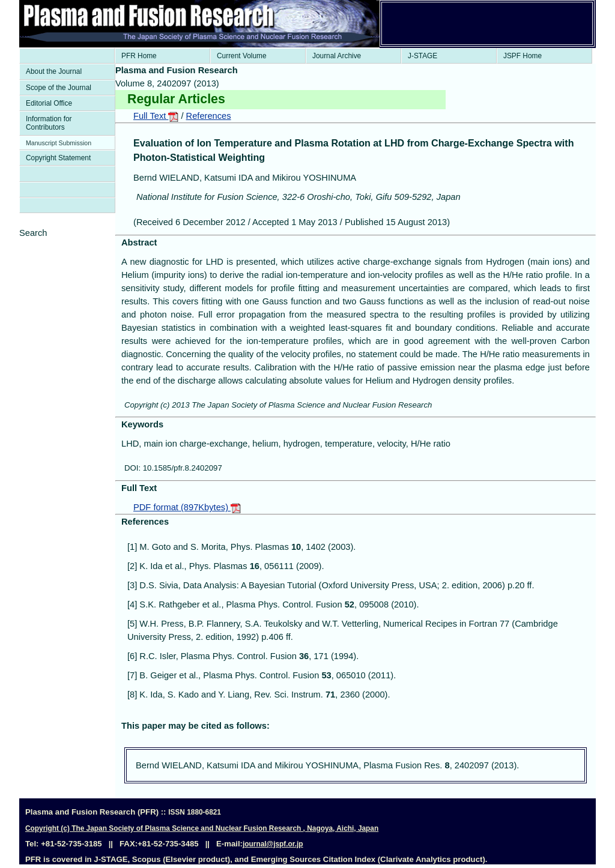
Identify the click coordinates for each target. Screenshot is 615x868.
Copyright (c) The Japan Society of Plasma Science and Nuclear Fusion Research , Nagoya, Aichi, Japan (202, 828)
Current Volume (242, 56)
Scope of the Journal (59, 88)
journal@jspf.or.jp (273, 844)
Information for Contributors (49, 123)
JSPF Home (523, 56)
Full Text (156, 116)
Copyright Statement (58, 158)
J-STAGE (423, 56)
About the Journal (54, 71)
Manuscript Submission (59, 143)
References (209, 116)
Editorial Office (49, 103)
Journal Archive (337, 56)
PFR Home (139, 56)
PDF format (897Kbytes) (187, 507)
